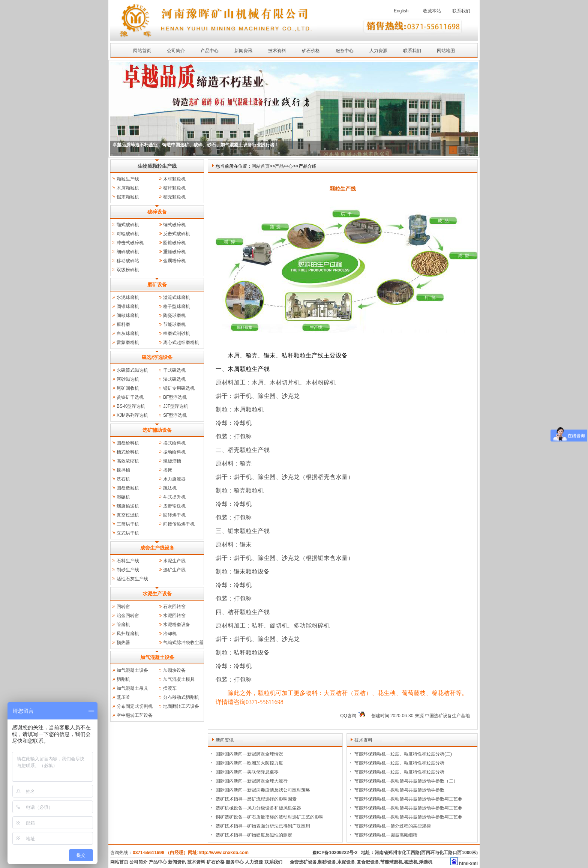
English (401, 11)
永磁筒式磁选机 (132, 370)
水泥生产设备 (157, 594)
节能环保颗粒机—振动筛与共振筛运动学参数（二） (406, 781)
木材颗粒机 (174, 179)
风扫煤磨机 (128, 634)
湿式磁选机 (174, 379)
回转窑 (123, 607)
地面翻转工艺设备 (181, 706)
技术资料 (277, 51)
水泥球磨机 (128, 297)
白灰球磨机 (128, 333)
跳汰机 (170, 488)
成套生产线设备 (157, 548)
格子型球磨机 (177, 306)
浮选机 (426, 862)
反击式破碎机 (177, 234)
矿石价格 (311, 51)
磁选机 (411, 862)
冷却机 (170, 634)
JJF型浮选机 (176, 406)
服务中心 (345, 51)
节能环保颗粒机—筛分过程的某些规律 (393, 826)
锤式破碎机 (174, 225)
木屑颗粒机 (128, 188)
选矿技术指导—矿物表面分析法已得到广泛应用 (263, 826)
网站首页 (142, 51)
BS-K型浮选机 (131, 406)
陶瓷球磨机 (174, 315)
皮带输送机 (174, 506)
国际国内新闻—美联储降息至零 (247, 772)
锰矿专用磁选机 (179, 388)
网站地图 (446, 51)
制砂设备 (327, 862)
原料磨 (123, 324)
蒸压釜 (123, 697)
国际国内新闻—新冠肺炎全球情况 (249, 754)
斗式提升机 (174, 497)
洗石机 (123, 479)
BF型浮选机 (175, 397)
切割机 (123, 679)
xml (474, 863)
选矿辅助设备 (157, 430)
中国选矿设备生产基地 (447, 716)
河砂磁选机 (128, 379)
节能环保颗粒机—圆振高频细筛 (386, 835)
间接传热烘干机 (179, 524)
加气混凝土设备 (157, 657)
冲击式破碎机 (130, 243)
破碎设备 (157, 212)
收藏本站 (432, 11)
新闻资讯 (243, 51)
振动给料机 (174, 452)
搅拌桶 (123, 470)
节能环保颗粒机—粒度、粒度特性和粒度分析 (399, 763)
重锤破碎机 (174, 252)
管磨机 (123, 625)
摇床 (168, 470)
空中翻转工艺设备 (135, 715)
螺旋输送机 (128, 506)
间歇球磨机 (128, 315)
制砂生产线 (128, 570)
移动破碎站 (128, 261)
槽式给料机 (128, 452)
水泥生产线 (174, 561)
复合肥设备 (368, 862)
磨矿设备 (157, 285)
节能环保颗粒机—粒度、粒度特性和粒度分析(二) (403, 754)
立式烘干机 (128, 533)
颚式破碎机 (128, 225)
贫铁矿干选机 (130, 397)
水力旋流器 (174, 479)
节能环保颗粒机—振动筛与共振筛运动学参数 (399, 790)
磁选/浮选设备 (157, 357)
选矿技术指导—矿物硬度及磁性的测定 (254, 835)
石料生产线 (128, 561)
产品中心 (210, 51)
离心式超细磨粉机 (181, 342)
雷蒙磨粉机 (128, 342)
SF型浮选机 (175, 415)
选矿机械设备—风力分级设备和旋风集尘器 (258, 808)
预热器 (123, 643)
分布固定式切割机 (135, 706)
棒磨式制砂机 (177, 333)
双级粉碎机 (128, 270)
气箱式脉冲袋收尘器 (183, 643)
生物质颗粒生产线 (157, 166)
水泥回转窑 (174, 616)
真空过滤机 (128, 515)
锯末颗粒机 (128, 197)
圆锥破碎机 (174, 243)
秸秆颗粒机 (174, 188)
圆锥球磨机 (128, 306)
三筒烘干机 (128, 524)
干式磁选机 (174, 370)
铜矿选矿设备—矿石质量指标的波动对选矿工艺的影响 (270, 817)
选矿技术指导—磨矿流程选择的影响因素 (256, 799)
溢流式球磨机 (177, 297)
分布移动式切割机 (181, 697)
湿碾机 (123, 497)
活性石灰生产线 (132, 579)
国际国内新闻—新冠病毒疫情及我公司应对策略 (263, 790)
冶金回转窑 (128, 616)
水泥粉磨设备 (177, 625)
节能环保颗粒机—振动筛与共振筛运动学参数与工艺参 (408, 799)
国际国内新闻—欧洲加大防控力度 (249, 763)
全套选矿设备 (303, 862)
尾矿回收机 (128, 388)
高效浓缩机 (128, 461)
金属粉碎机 (174, 261)
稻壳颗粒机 (174, 197)
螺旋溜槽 (172, 461)
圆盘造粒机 (128, 488)
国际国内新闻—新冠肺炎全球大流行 (252, 781)
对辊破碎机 (128, 234)
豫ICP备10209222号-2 (335, 853)
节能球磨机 (174, 324)
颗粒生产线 (128, 179)
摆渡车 (170, 688)
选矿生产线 (174, 570)
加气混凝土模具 (179, 679)
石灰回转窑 (174, 607)
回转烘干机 (174, 515)
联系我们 (461, 11)
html (464, 863)
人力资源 (378, 51)
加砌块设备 (174, 670)
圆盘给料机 (128, 443)
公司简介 (176, 51)
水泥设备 (346, 862)
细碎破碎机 (128, 252)
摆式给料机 (174, 443)
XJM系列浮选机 (132, 415)
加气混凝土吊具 (132, 688)
